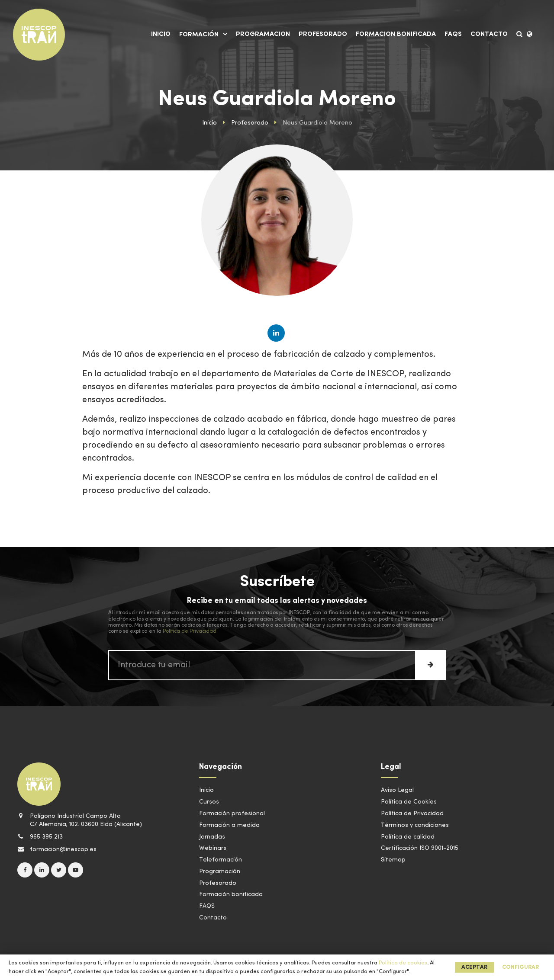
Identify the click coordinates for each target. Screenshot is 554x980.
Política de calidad (408, 837)
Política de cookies (403, 963)
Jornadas (212, 837)
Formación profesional (232, 813)
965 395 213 (40, 837)
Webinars (213, 848)
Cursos (209, 802)
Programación (263, 34)
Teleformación (221, 860)
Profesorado (323, 34)
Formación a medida (229, 825)
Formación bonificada (396, 34)
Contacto (489, 34)
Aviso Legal (397, 790)
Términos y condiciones (415, 825)
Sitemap (393, 860)
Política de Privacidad (190, 631)
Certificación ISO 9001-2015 (420, 848)
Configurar (520, 967)
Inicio (161, 34)
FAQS (453, 34)
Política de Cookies (409, 802)
